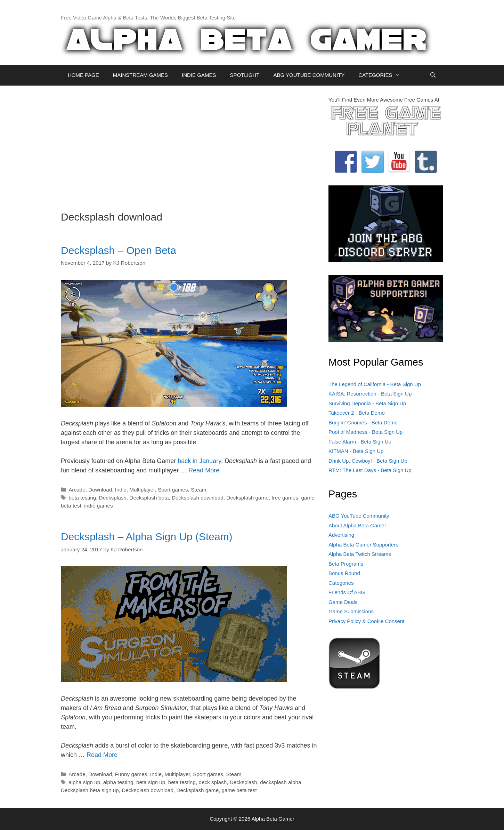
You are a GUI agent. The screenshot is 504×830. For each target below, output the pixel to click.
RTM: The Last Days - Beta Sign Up (370, 470)
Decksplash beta (149, 498)
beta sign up (151, 782)
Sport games (173, 490)
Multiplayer (142, 490)
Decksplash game (247, 498)
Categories (341, 583)
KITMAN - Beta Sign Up (356, 451)
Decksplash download (198, 498)
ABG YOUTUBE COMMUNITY (309, 75)
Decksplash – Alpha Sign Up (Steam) (147, 537)
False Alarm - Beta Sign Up (360, 442)
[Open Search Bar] (433, 75)
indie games (98, 506)
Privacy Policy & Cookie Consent (366, 621)
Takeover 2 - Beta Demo (357, 413)
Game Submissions (351, 611)
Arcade (77, 490)
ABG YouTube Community (359, 516)
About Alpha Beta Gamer (357, 525)
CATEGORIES (383, 75)
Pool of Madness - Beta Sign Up (365, 432)
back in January (199, 461)
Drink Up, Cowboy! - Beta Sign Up (368, 461)
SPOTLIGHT (245, 75)
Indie (121, 490)
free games (285, 498)
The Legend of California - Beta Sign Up (375, 384)
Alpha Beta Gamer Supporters (363, 545)
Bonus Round (344, 573)
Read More (204, 470)
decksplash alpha (281, 782)
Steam (198, 490)
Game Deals (343, 602)
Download (100, 490)
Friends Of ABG (347, 592)
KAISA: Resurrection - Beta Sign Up (370, 394)
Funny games (131, 774)
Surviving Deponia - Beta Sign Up (367, 403)
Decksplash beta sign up (90, 790)
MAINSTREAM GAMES (140, 75)
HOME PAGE (83, 75)
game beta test (239, 790)
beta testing (82, 498)
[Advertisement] (189, 145)
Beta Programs (346, 564)
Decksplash (113, 498)
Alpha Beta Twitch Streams (360, 554)
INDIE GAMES (199, 75)
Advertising (341, 535)
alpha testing (118, 782)
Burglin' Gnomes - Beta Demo (363, 422)
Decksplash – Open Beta (119, 250)
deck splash (213, 782)
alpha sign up (84, 782)
